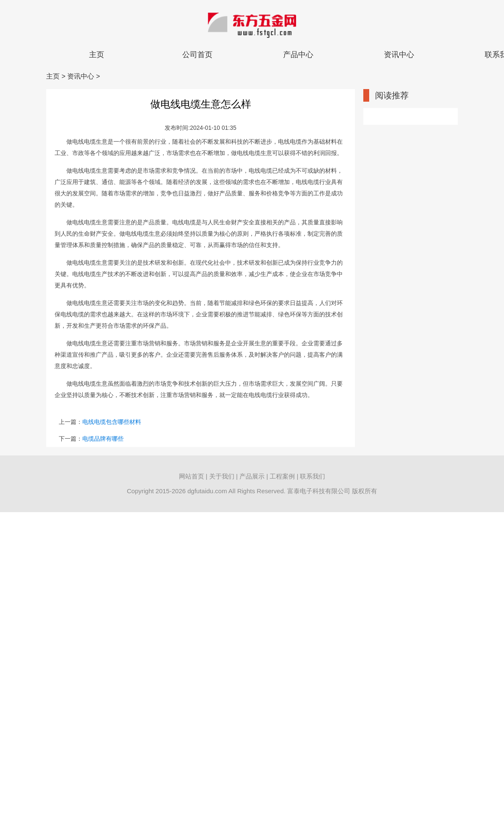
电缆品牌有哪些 (103, 439)
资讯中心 (399, 55)
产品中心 (298, 55)
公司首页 (197, 55)
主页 (97, 55)
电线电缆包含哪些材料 (112, 422)
